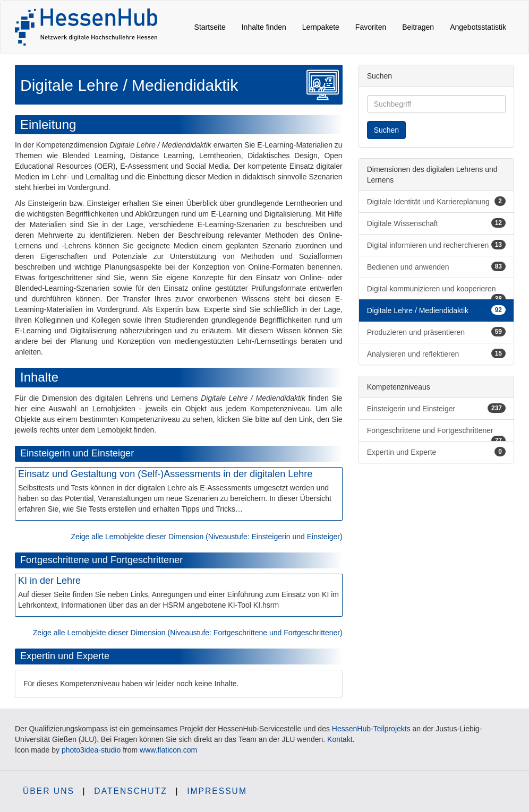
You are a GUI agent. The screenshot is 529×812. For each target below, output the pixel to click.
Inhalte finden (264, 27)
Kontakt (340, 739)
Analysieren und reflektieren (436, 353)
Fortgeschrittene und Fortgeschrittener (436, 434)
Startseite (210, 27)
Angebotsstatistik (478, 27)
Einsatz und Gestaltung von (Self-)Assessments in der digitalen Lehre (165, 474)
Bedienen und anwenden (436, 266)
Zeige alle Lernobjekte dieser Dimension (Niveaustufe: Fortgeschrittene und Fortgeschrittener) (188, 633)
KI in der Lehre (49, 581)
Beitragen (418, 27)
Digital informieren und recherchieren (436, 245)
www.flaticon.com (168, 750)
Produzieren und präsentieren (436, 332)
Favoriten (371, 27)
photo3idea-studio (91, 750)
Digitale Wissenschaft (436, 223)
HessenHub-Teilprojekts (371, 729)
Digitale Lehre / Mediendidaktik (436, 310)
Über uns (49, 791)
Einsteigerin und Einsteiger (436, 408)
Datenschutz (130, 791)
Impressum (217, 791)
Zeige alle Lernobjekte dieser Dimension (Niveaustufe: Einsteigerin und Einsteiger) (206, 537)
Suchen (386, 130)
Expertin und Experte (436, 452)
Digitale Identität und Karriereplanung (436, 201)
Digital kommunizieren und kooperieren (436, 292)
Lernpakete (321, 27)
